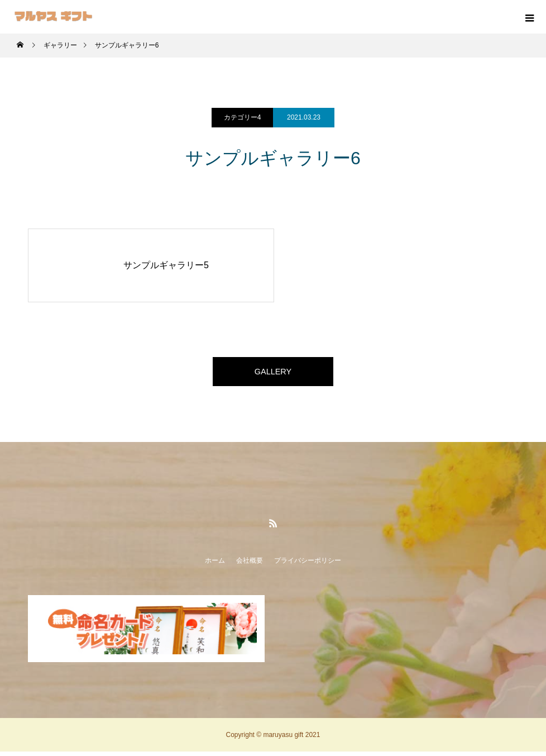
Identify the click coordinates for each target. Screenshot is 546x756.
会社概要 (250, 565)
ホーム (215, 565)
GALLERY (273, 374)
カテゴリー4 (243, 117)
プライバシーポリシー (308, 565)
